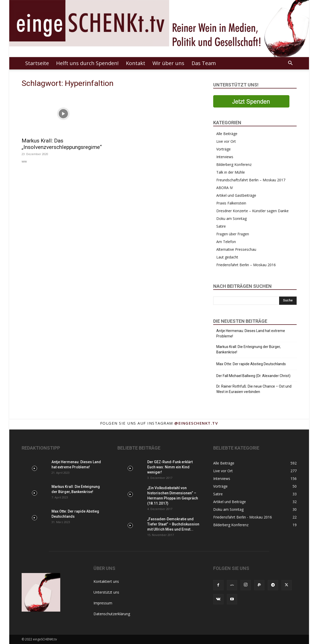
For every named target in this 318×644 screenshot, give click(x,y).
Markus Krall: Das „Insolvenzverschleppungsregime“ (62, 144)
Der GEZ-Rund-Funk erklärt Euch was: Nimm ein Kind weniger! (170, 467)
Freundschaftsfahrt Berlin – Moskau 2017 (251, 180)
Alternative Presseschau (236, 249)
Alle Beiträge (227, 134)
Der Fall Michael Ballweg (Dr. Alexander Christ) (253, 376)
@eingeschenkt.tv (196, 423)
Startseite (37, 63)
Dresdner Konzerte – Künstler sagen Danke (252, 211)
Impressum (103, 603)
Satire (221, 226)
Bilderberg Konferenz (234, 164)
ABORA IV (225, 188)
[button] (290, 64)
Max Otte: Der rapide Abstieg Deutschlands (251, 364)
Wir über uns (168, 63)
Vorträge (224, 149)
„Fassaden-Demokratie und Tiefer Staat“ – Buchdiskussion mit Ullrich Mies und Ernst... (173, 524)
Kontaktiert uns (106, 581)
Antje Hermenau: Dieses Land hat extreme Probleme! (251, 333)
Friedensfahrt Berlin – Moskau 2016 (246, 265)
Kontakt (136, 63)
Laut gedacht (227, 257)
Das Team (204, 63)
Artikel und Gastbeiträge (236, 195)
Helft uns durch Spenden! (87, 63)
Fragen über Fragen (233, 234)
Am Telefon (226, 242)
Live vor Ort (226, 141)
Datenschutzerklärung (112, 614)
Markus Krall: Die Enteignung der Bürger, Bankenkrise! (248, 349)
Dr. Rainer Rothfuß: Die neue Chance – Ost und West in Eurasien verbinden (254, 389)
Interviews (225, 157)
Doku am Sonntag (231, 218)
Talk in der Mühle (231, 172)
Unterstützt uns (106, 592)
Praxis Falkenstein (231, 203)
